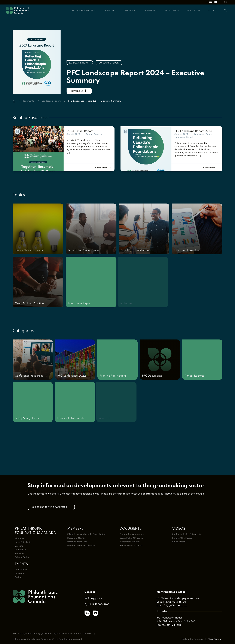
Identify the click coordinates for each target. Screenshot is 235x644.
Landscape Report (203, 134)
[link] (38, 149)
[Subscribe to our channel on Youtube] (216, 2)
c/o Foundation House (169, 618)
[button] (84, 11)
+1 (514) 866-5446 (99, 604)
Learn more (103, 167)
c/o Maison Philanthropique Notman (178, 598)
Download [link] (79, 91)
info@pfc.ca (95, 598)
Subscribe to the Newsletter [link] (51, 507)
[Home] (14, 101)
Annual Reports (94, 134)
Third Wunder (215, 639)
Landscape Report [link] (80, 63)
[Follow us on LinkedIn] (211, 2)
